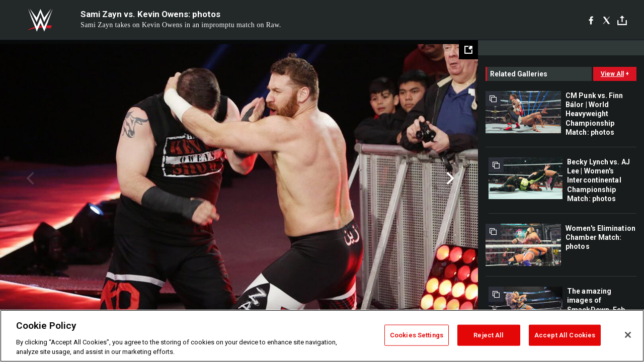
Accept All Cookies (565, 335)
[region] (322, 336)
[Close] (628, 335)
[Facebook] (591, 20)
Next (449, 178)
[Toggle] (622, 20)
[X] (607, 20)
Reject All (489, 335)
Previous (29, 178)
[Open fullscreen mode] (468, 50)
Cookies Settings (417, 335)
